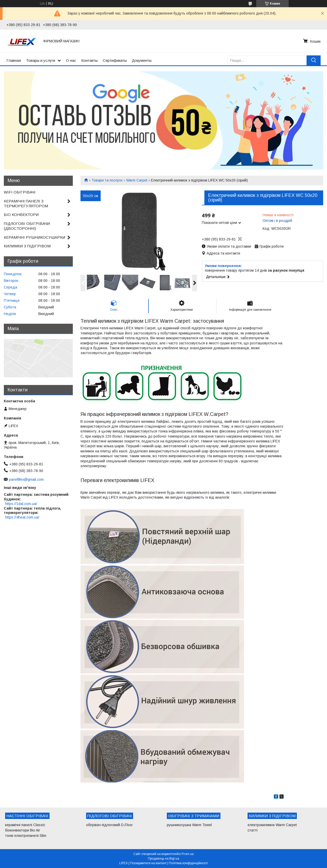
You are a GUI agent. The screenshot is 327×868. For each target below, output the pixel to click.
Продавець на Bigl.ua (163, 859)
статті (253, 830)
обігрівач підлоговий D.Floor (109, 825)
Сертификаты (115, 60)
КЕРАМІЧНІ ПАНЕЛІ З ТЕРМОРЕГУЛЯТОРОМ (26, 203)
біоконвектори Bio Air (23, 830)
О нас (71, 60)
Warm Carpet (137, 180)
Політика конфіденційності (188, 863)
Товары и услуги (41, 60)
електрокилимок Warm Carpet (272, 825)
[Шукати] (314, 60)
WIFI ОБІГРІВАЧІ (20, 192)
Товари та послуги (107, 180)
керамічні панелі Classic (25, 825)
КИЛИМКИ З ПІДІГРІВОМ (27, 246)
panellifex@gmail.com (26, 479)
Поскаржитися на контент (148, 863)
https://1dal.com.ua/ (21, 504)
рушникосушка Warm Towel (189, 825)
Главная (14, 60)
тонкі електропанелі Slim (26, 836)
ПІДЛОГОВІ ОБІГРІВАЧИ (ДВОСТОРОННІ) (27, 226)
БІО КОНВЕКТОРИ (21, 215)
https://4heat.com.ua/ (22, 517)
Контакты (89, 60)
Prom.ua (188, 854)
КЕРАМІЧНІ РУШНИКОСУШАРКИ (34, 237)
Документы (142, 60)
